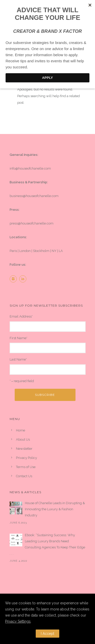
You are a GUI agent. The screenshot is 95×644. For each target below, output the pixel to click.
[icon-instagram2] (14, 279)
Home (21, 430)
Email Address (21, 316)
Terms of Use (26, 467)
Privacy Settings (18, 621)
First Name (18, 338)
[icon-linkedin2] (24, 279)
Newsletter (24, 449)
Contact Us (24, 476)
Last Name (18, 359)
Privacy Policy (26, 458)
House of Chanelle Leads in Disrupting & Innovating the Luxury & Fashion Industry (55, 509)
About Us (23, 439)
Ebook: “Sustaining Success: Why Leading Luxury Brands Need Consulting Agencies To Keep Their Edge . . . (47, 544)
